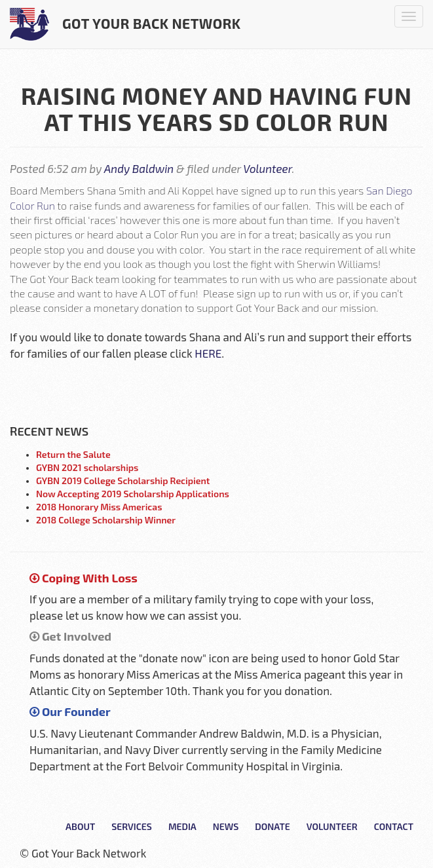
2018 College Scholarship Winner (106, 520)
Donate (272, 826)
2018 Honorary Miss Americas (99, 507)
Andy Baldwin (139, 168)
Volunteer (267, 168)
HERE (208, 353)
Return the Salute (73, 454)
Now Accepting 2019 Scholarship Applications (133, 494)
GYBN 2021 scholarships (87, 467)
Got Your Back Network (125, 24)
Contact (394, 826)
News (226, 826)
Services (132, 826)
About (80, 826)
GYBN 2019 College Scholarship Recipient (123, 481)
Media (182, 826)
